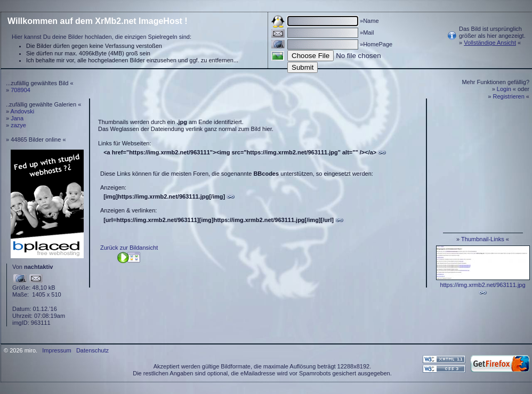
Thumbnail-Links (483, 239)
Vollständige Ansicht (490, 43)
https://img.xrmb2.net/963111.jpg (482, 285)
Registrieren (509, 96)
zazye (18, 125)
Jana (17, 118)
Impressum (57, 350)
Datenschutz (92, 350)
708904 (21, 90)
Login (504, 89)
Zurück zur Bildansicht (129, 248)
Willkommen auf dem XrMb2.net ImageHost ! (98, 21)
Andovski (23, 111)
